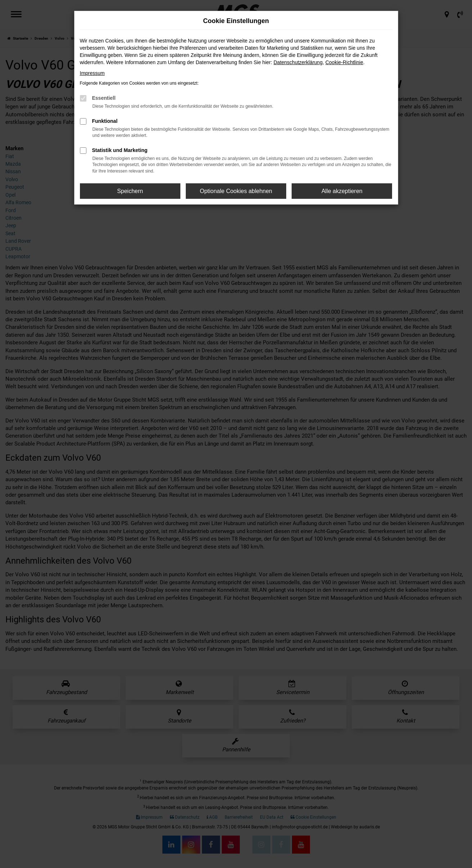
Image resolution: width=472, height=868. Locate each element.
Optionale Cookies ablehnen (236, 191)
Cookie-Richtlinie (344, 62)
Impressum (92, 73)
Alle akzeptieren (342, 191)
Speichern (130, 191)
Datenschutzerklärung (298, 62)
